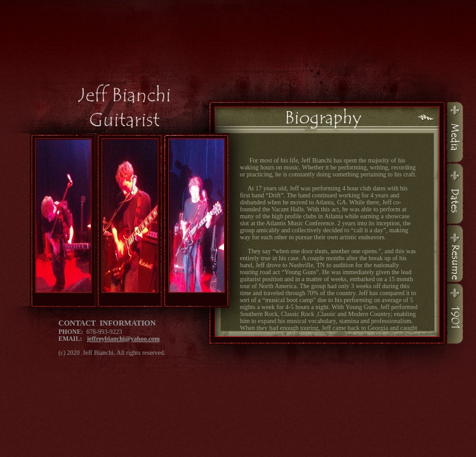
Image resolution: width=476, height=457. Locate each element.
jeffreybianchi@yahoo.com (123, 339)
